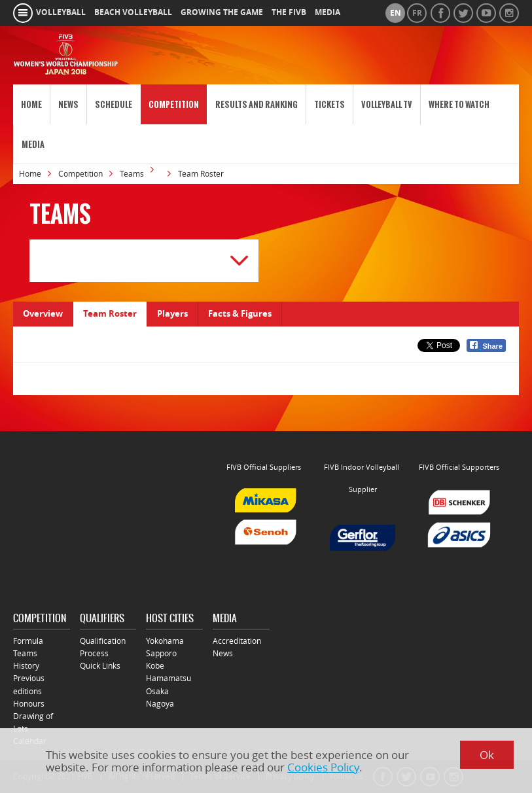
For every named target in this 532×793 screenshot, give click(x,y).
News (68, 104)
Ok (487, 755)
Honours (29, 704)
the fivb (289, 12)
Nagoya (160, 704)
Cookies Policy (323, 767)
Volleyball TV (387, 104)
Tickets (329, 104)
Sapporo (161, 653)
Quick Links (100, 666)
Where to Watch (459, 104)
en (396, 13)
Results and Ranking (257, 104)
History (26, 666)
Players (172, 313)
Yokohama (165, 641)
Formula (28, 641)
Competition (174, 104)
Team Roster (110, 313)
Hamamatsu (168, 678)
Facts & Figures (240, 313)
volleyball (61, 12)
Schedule (114, 104)
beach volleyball (133, 12)
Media (33, 144)
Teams (132, 174)
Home (31, 104)
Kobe (155, 666)
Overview (43, 313)
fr (417, 13)
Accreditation (237, 641)
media (328, 12)
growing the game (222, 12)
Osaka (157, 691)
